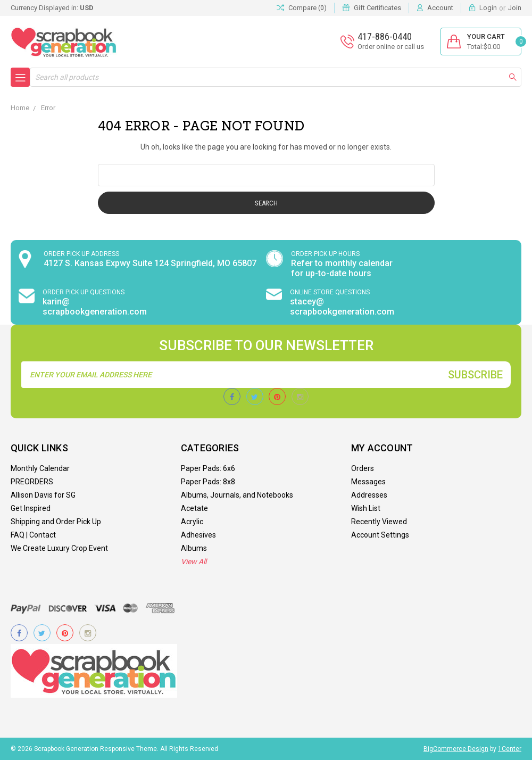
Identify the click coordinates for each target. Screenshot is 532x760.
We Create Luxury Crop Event (59, 548)
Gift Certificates (377, 8)
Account (440, 8)
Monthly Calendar (40, 468)
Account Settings (380, 535)
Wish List (366, 508)
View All (194, 561)
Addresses (369, 495)
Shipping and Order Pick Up (56, 522)
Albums (194, 548)
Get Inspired (31, 508)
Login (488, 8)
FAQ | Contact (33, 535)
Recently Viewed (379, 522)
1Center (510, 749)
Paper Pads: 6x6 (208, 468)
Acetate (194, 508)
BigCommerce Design (456, 749)
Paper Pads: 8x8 (208, 482)
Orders (363, 468)
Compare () (302, 8)
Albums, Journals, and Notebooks (237, 495)
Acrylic (192, 522)
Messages (368, 482)
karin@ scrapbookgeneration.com (95, 307)
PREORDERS (32, 482)
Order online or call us (391, 47)
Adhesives (198, 535)
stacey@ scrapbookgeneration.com (342, 307)
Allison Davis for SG (43, 495)
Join (515, 8)
